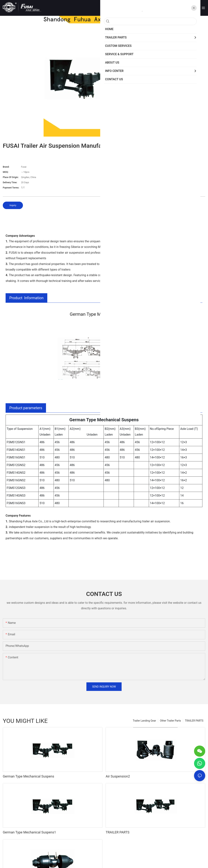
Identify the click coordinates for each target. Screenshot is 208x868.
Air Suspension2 (118, 776)
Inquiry (13, 205)
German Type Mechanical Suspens (28, 776)
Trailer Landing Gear (144, 721)
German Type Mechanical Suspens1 (29, 832)
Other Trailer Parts (170, 721)
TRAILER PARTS (194, 721)
